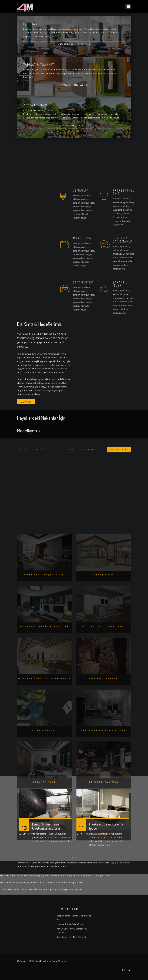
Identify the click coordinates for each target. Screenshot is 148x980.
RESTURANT (89, 453)
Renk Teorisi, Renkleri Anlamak (71, 937)
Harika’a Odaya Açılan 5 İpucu (71, 924)
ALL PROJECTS (119, 453)
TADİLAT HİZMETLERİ (72, 85)
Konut (24, 453)
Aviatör (3, 882)
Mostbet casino (7, 876)
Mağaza (41, 453)
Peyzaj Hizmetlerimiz (72, 126)
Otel (71, 453)
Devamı (26, 402)
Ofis (57, 453)
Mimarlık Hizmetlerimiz (72, 44)
